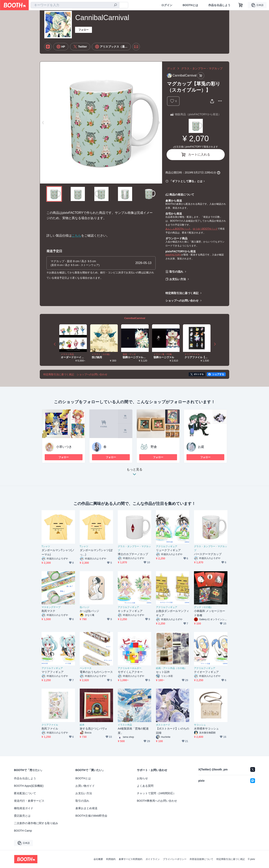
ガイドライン (153, 859)
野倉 (154, 447)
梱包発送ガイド (24, 808)
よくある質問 (145, 786)
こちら (76, 236)
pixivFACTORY (173, 255)
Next (159, 123)
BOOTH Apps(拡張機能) (29, 786)
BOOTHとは (190, 5)
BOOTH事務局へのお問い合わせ (157, 801)
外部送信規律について (201, 859)
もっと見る (134, 473)
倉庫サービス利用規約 (131, 859)
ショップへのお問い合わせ (182, 301)
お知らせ (142, 778)
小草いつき (64, 447)
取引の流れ (176, 272)
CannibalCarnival (135, 318)
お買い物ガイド (85, 786)
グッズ (171, 68)
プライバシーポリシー (175, 859)
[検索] (115, 5)
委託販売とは (22, 816)
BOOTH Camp (23, 831)
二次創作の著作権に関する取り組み (36, 823)
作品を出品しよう (219, 5)
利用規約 (111, 859)
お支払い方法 (178, 279)
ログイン (167, 5)
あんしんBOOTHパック (178, 229)
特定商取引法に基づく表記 (182, 293)
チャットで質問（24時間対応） (156, 793)
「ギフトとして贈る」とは (186, 181)
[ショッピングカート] (241, 5)
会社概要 (98, 859)
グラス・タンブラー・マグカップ (202, 68)
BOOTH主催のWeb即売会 (91, 816)
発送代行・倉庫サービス (29, 801)
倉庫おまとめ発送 (86, 808)
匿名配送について (25, 793)
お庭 (201, 447)
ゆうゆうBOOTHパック (205, 229)
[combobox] (75, 5)
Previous (43, 123)
